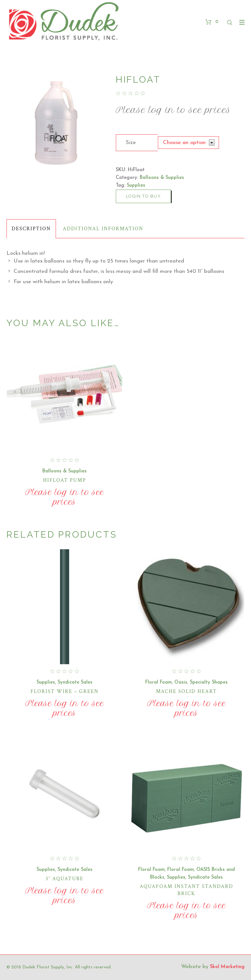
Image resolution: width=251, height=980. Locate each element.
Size (131, 143)
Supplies (136, 186)
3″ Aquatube (65, 879)
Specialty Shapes (209, 682)
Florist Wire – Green (65, 691)
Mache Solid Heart (186, 691)
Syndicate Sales (75, 682)
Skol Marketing (227, 967)
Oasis (181, 682)
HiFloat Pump (65, 480)
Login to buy (143, 196)
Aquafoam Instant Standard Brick (186, 890)
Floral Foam (158, 682)
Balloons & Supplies (162, 178)
